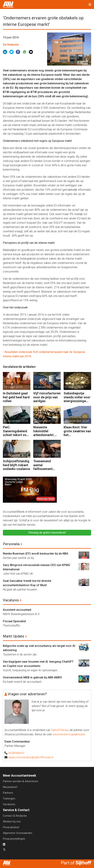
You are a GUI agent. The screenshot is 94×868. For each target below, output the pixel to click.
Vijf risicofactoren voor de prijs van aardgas (47, 397)
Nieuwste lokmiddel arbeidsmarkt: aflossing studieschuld (44, 431)
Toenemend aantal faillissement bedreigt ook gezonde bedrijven (43, 465)
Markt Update (14, 636)
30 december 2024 (16, 421)
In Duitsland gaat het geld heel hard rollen (16, 397)
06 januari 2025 (44, 387)
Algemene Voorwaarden (18, 833)
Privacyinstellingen (14, 839)
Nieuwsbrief (10, 787)
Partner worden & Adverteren (21, 781)
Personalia (11, 544)
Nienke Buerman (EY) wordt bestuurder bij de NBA (35, 554)
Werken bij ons (12, 822)
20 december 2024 (16, 455)
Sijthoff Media (60, 730)
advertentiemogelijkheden (69, 734)
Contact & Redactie (15, 816)
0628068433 (16, 753)
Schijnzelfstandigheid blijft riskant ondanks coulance (16, 465)
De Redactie (11, 45)
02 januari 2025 (74, 387)
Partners (8, 793)
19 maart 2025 (13, 387)
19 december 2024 (46, 455)
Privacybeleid (11, 827)
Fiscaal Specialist (14, 621)
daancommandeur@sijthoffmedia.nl (31, 757)
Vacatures (11, 600)
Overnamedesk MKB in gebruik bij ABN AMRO (32, 677)
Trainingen (9, 799)
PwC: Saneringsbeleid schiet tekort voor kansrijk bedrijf (16, 431)
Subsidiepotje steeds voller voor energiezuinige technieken (77, 397)
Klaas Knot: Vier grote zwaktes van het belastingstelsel (77, 431)
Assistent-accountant (17, 610)
